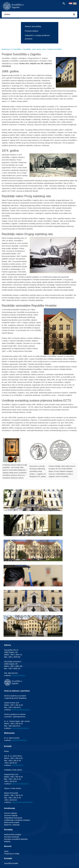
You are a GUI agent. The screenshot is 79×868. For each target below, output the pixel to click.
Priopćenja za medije (12, 854)
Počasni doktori (32, 31)
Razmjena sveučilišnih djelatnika (16, 839)
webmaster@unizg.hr (19, 740)
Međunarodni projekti (12, 822)
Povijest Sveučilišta (55, 49)
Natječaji (7, 841)
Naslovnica (6, 49)
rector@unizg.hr (17, 765)
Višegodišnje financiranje (13, 818)
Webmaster (9, 733)
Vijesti (6, 851)
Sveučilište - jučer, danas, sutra (34, 49)
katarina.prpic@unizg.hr (20, 784)
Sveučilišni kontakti (11, 863)
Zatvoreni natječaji (11, 815)
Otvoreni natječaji (10, 813)
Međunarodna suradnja (13, 835)
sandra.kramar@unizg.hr (20, 710)
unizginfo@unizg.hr (18, 675)
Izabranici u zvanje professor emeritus (37, 37)
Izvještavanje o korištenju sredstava (17, 820)
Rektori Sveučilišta (33, 26)
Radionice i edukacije (12, 825)
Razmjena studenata (12, 837)
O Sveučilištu (16, 49)
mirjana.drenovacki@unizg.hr (22, 802)
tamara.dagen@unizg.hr (20, 728)
